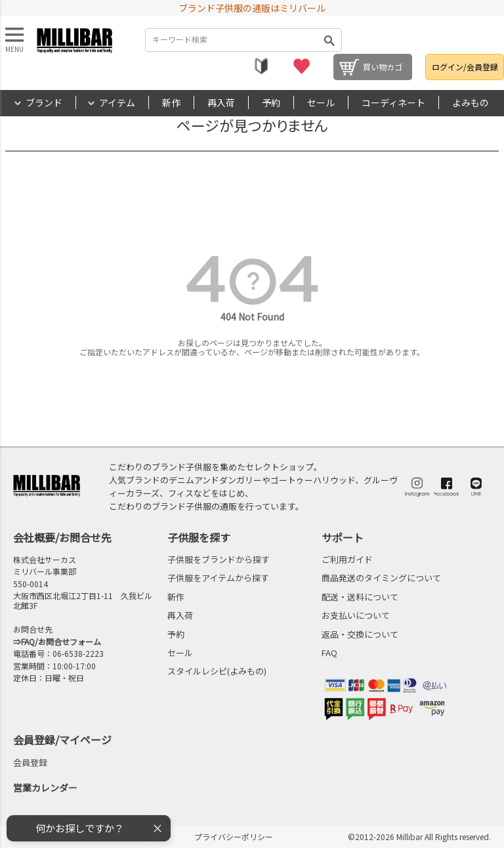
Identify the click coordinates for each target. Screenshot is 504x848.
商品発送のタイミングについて (381, 578)
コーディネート (393, 102)
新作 (171, 102)
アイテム (117, 102)
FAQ (329, 653)
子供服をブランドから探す (219, 559)
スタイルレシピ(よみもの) (217, 671)
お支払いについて (356, 615)
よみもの (471, 102)
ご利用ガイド (347, 559)
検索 (329, 40)
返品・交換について (360, 634)
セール (321, 102)
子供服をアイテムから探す (218, 578)
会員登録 (30, 762)
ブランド (44, 102)
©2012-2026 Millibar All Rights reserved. (419, 837)
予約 (271, 102)
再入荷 (221, 102)
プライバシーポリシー (234, 837)
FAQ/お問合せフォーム (61, 641)
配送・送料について (360, 597)
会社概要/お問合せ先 (62, 537)
